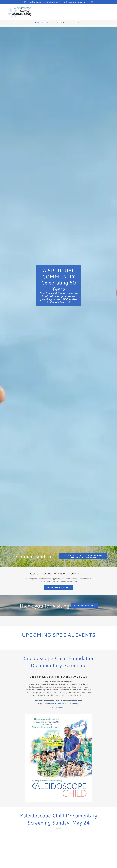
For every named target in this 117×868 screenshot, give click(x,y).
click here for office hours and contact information (83, 556)
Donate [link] (79, 23)
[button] (48, 23)
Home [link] (37, 23)
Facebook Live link (58, 588)
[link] (20, 12)
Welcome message (84, 606)
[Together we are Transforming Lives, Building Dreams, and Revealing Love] (58, 2)
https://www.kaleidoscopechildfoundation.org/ (58, 703)
